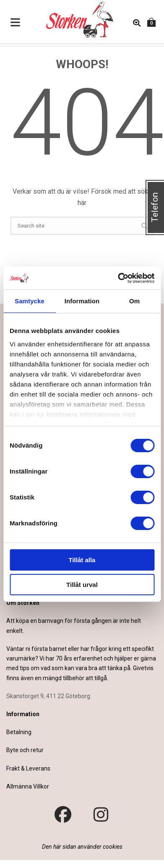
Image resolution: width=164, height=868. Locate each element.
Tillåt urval (82, 585)
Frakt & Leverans (28, 768)
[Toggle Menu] (16, 23)
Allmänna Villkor (28, 786)
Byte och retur (25, 750)
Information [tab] (82, 301)
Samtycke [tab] (30, 301)
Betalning (19, 732)
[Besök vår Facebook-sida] (63, 815)
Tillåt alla (82, 560)
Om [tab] (134, 301)
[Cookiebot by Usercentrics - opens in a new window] (118, 278)
